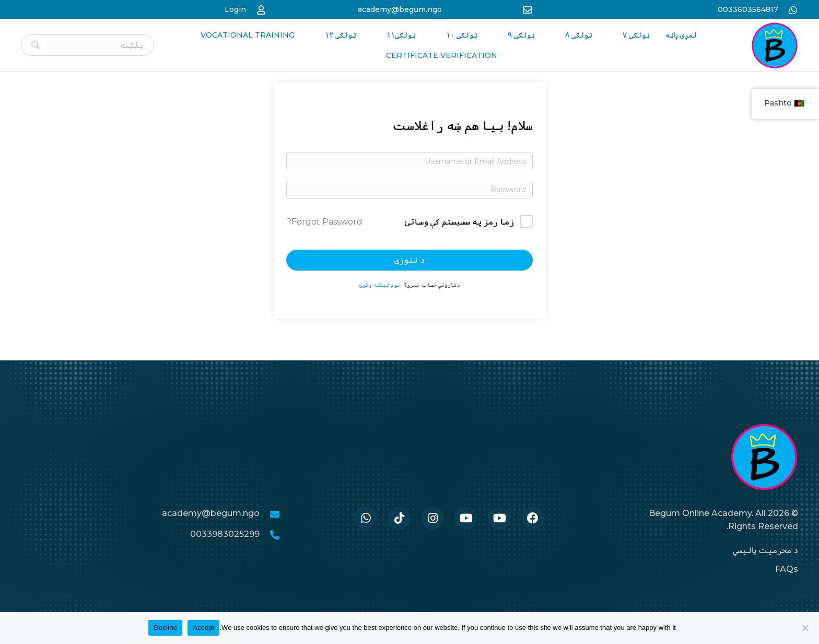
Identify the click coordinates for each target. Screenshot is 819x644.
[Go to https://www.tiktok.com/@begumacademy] (399, 518)
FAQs (787, 569)
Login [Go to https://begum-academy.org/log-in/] (235, 9)
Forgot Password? (325, 222)
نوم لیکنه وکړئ (380, 285)
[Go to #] (499, 518)
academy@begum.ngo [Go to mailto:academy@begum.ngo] (400, 9)
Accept (203, 628)
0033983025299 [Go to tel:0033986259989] (225, 534)
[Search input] (94, 45)
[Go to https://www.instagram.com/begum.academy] (432, 518)
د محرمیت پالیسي (765, 550)
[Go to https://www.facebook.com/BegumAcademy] (533, 518)
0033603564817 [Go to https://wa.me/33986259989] (748, 9)
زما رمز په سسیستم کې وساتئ (459, 222)
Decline (165, 628)
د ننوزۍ (409, 260)
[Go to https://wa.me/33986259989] (366, 518)
